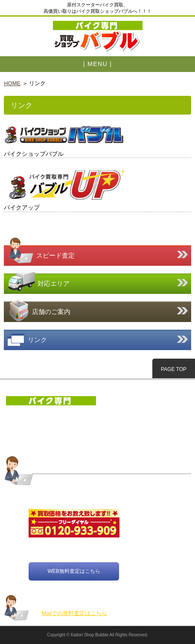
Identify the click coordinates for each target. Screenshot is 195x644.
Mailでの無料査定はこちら (74, 613)
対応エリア (97, 282)
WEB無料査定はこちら (74, 571)
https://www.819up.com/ (97, 189)
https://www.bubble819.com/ (97, 138)
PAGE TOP (174, 369)
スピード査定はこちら (97, 250)
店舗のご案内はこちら (97, 310)
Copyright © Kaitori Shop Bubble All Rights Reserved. (97, 635)
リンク (97, 340)
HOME (12, 83)
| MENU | (97, 64)
